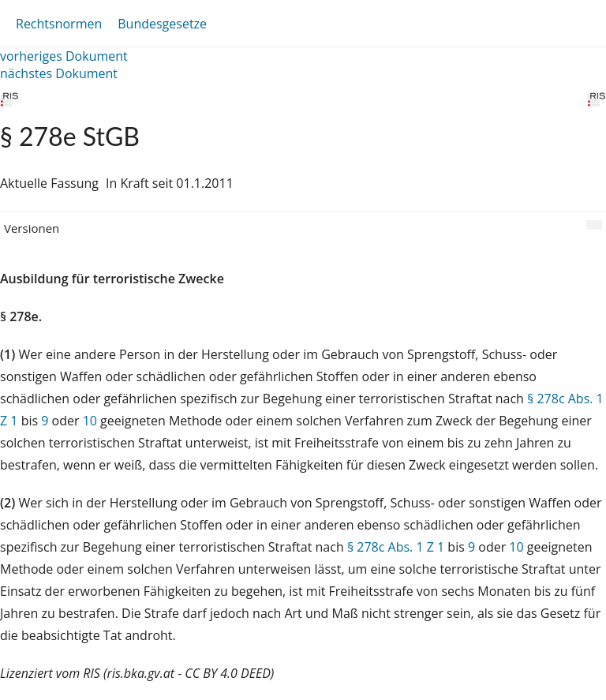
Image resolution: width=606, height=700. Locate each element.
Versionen (32, 228)
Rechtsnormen (59, 24)
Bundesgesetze (162, 24)
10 (90, 421)
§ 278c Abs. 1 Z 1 (396, 547)
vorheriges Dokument (64, 56)
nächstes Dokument (59, 73)
